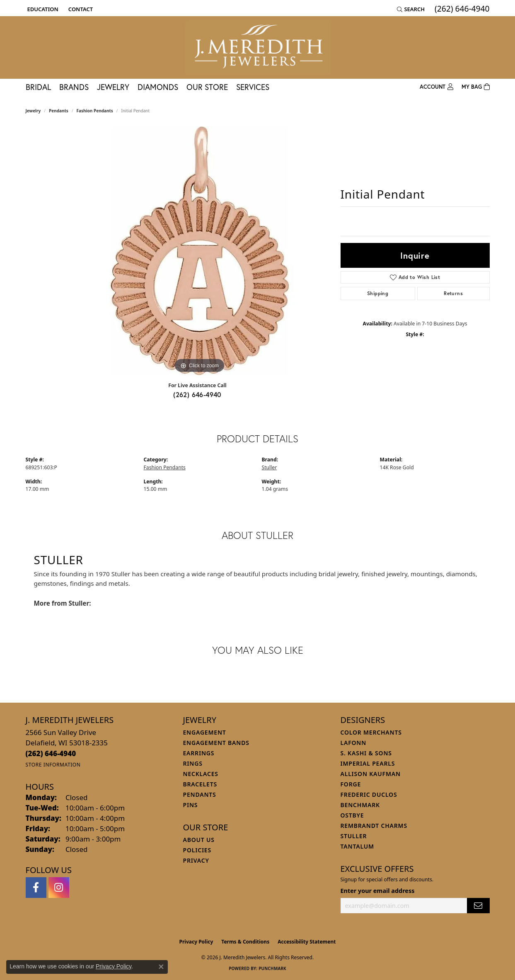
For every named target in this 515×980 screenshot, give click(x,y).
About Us (199, 840)
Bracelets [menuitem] (200, 784)
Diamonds (158, 87)
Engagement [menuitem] (205, 732)
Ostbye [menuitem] (352, 815)
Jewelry (113, 87)
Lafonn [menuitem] (354, 743)
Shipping (378, 293)
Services (253, 87)
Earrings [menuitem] (199, 753)
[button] (42, 9)
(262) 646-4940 (197, 394)
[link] (80, 9)
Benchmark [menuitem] (360, 805)
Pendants (59, 111)
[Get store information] (53, 765)
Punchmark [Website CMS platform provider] (272, 968)
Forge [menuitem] (351, 784)
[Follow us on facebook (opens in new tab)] (36, 888)
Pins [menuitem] (191, 805)
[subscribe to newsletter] (478, 906)
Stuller (270, 467)
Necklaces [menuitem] (201, 774)
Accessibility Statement (307, 942)
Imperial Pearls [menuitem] (368, 763)
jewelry (33, 111)
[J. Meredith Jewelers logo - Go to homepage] (258, 47)
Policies (197, 850)
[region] (200, 251)
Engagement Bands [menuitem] (216, 743)
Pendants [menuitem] (200, 794)
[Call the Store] (51, 753)
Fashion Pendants (95, 111)
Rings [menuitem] (193, 763)
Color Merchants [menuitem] (371, 732)
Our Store (207, 87)
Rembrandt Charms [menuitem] (374, 826)
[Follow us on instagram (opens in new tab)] (59, 888)
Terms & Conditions (245, 942)
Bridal (38, 87)
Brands (74, 87)
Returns (453, 293)
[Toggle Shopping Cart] (476, 87)
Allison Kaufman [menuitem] (371, 774)
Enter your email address (378, 891)
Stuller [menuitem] (354, 836)
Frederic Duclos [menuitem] (369, 794)
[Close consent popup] (161, 967)
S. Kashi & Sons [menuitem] (366, 753)
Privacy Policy (196, 942)
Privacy (196, 860)
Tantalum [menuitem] (357, 846)
